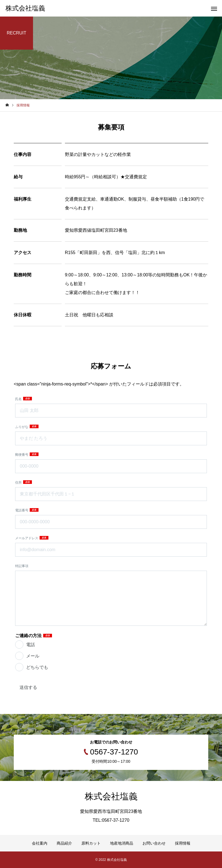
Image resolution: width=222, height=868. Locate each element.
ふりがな (22, 427)
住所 (19, 482)
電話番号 (22, 510)
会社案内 (40, 843)
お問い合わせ (154, 843)
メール (33, 656)
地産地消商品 (122, 843)
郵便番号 (22, 455)
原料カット (91, 843)
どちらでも (37, 667)
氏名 (19, 399)
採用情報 (183, 843)
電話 (31, 645)
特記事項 (22, 566)
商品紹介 (64, 843)
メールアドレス (27, 538)
